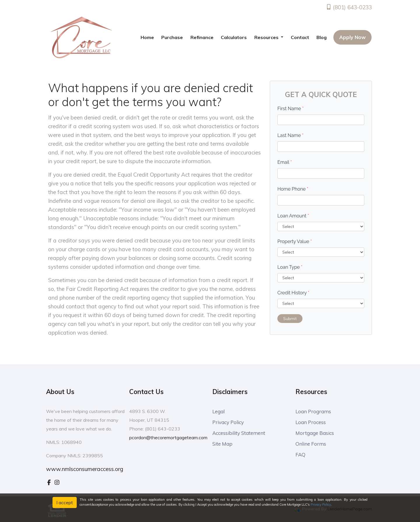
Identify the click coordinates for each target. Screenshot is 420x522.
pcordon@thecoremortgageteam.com (168, 437)
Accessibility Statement (239, 433)
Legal (218, 411)
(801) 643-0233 (349, 7)
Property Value (295, 241)
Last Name (290, 135)
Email (285, 162)
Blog (322, 37)
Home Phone (293, 189)
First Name (290, 109)
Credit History (293, 293)
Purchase (172, 37)
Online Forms (311, 444)
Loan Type (290, 267)
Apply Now (352, 37)
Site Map (222, 444)
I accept (65, 502)
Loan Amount (293, 216)
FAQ (300, 455)
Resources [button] (267, 37)
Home (147, 37)
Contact (300, 37)
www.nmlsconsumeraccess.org (85, 469)
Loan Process (311, 422)
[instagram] (57, 482)
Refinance (202, 37)
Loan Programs (313, 411)
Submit (290, 319)
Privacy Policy (228, 422)
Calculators (234, 37)
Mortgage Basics (315, 433)
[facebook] (49, 482)
